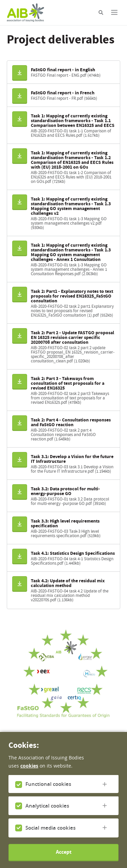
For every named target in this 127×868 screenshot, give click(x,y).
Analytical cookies (47, 815)
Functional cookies (48, 793)
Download (22, 72)
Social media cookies (50, 837)
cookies (29, 775)
